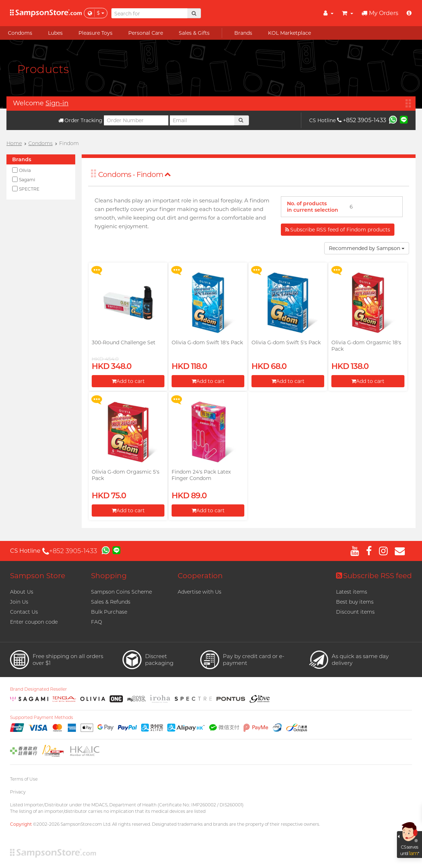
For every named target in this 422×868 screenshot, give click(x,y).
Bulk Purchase (109, 612)
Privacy (18, 792)
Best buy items (355, 602)
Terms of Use (24, 779)
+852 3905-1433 (362, 120)
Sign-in (57, 103)
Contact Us (24, 612)
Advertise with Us (200, 592)
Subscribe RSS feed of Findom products (338, 230)
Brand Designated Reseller (39, 689)
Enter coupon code (34, 622)
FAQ (97, 622)
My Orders (380, 13)
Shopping (109, 576)
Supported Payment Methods (42, 718)
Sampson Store (38, 576)
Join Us (19, 602)
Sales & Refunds (111, 602)
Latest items (352, 592)
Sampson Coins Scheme (121, 592)
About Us (22, 592)
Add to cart (128, 381)
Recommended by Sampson (367, 248)
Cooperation (200, 576)
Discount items (355, 612)
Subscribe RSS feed (374, 576)
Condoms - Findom (135, 174)
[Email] (202, 120)
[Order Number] (136, 120)
